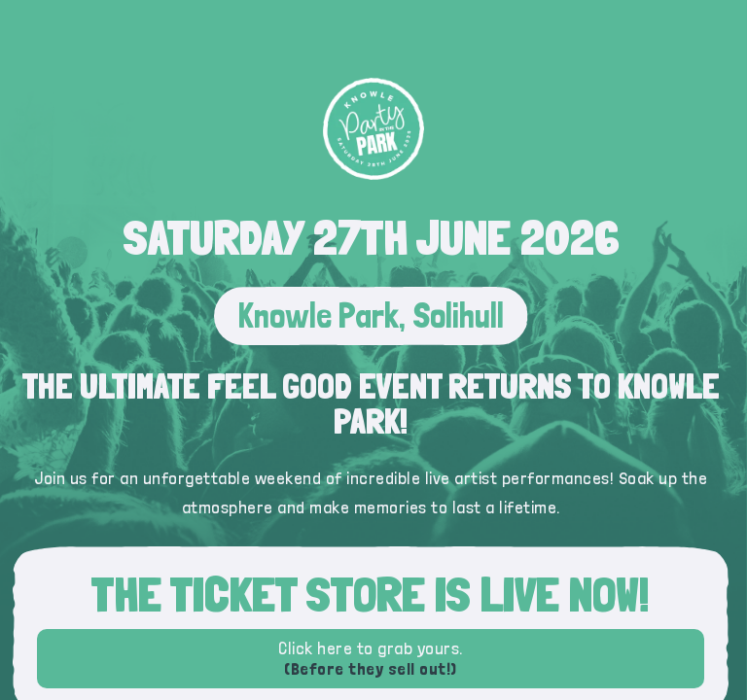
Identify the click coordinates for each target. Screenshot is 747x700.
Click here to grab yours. (371, 658)
